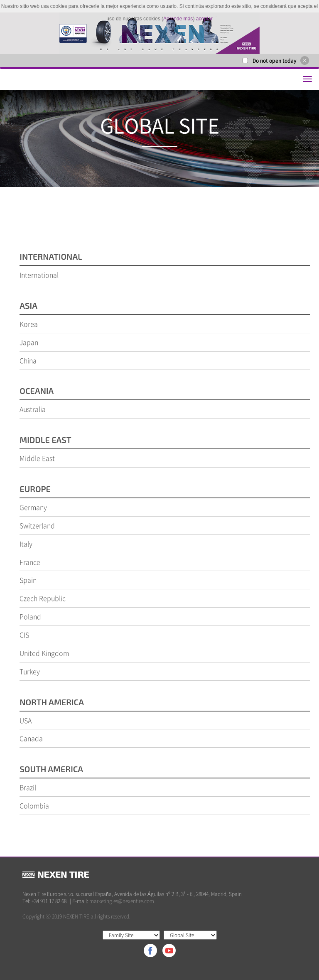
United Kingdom (44, 653)
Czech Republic (43, 598)
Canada (31, 738)
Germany (33, 507)
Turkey (30, 671)
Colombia (34, 805)
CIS (24, 635)
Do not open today (275, 61)
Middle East (37, 458)
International (39, 275)
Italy (26, 544)
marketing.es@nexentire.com (122, 901)
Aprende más (178, 19)
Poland (30, 616)
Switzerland (37, 525)
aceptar (204, 19)
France (30, 562)
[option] (159, 33)
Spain (28, 580)
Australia (33, 409)
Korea (29, 324)
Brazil (28, 787)
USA (26, 720)
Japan (29, 342)
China (28, 360)
